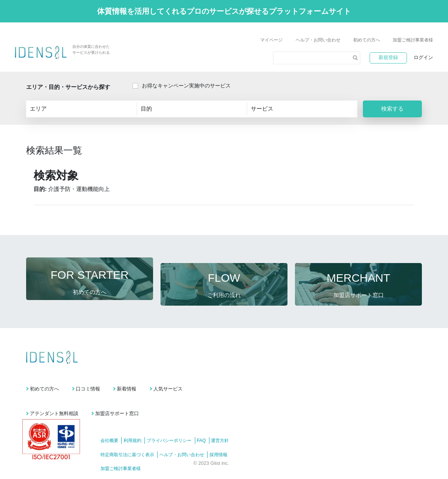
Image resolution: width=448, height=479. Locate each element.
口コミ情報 (102, 378)
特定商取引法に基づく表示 (127, 439)
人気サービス (212, 378)
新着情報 (156, 378)
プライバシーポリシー (177, 425)
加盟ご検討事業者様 (413, 40)
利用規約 (137, 425)
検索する (392, 109)
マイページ (271, 40)
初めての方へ (367, 40)
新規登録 (388, 57)
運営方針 (236, 425)
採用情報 (227, 439)
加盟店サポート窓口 (132, 397)
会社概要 (109, 425)
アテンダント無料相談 (54, 397)
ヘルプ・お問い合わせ (318, 40)
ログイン (423, 57)
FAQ (214, 425)
